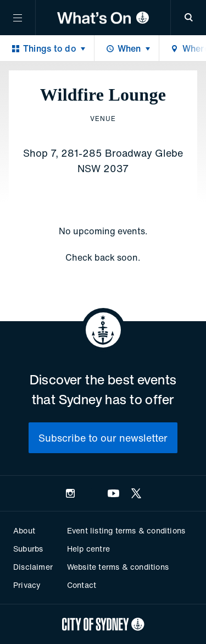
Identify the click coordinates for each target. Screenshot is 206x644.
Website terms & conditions (118, 567)
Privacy (27, 585)
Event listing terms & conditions (126, 530)
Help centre (88, 549)
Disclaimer (33, 567)
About (24, 530)
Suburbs (28, 549)
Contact (82, 585)
